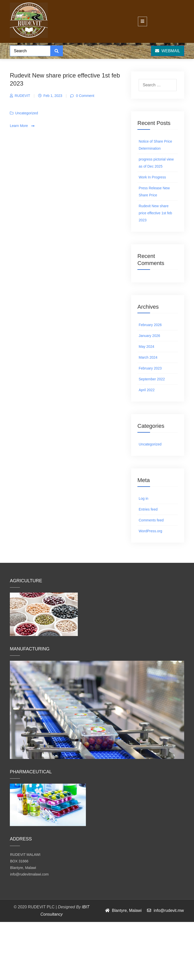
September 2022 (152, 379)
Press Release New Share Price (154, 192)
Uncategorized (27, 113)
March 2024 (148, 357)
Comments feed (151, 520)
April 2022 (147, 390)
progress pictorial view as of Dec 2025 (156, 163)
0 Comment (85, 96)
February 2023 (150, 368)
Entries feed (148, 509)
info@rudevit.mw (169, 910)
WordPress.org (150, 531)
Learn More (22, 126)
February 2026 (150, 325)
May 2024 (146, 347)
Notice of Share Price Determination (155, 145)
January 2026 (149, 336)
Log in (143, 498)
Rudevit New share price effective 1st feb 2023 (155, 213)
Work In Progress (152, 177)
